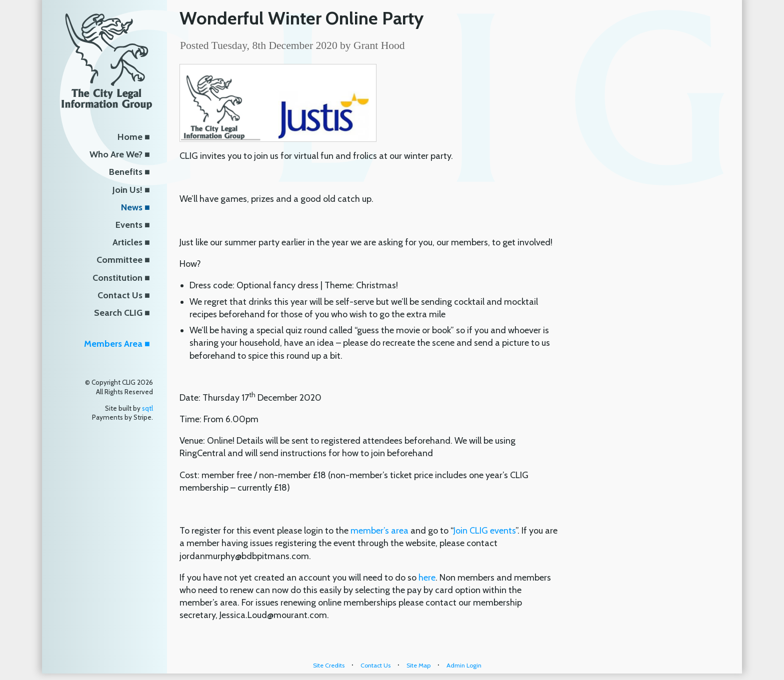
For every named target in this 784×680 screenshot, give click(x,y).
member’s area (379, 531)
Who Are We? (116, 154)
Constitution (117, 278)
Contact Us (120, 295)
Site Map (418, 665)
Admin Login (464, 665)
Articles (127, 242)
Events (129, 225)
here (427, 578)
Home (130, 137)
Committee (119, 260)
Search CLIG (118, 313)
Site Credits (329, 665)
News (132, 207)
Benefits (126, 172)
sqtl (147, 408)
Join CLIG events (484, 531)
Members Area (113, 344)
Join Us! (127, 190)
